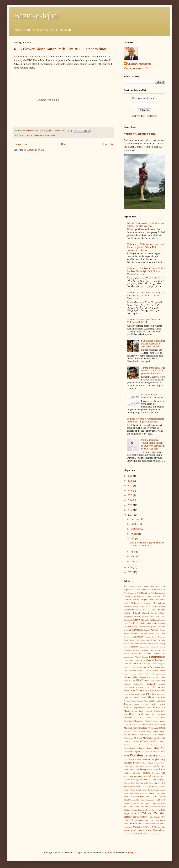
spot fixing (161, 803)
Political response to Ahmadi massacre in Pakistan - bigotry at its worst (146, 420)
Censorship (128, 620)
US (131, 820)
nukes (163, 751)
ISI (147, 694)
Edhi (126, 647)
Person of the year (148, 766)
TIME (143, 817)
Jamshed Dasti (130, 701)
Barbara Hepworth (143, 610)
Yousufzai (128, 834)
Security (152, 793)
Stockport (149, 807)
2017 (130, 486)
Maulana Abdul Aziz (149, 728)
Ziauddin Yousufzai (153, 834)
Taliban (146, 813)
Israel (163, 697)
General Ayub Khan (137, 660)
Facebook (145, 650)
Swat (149, 810)
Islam (153, 694)
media (162, 728)
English (136, 650)
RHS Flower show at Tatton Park (31, 56)
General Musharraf (156, 660)
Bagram (162, 606)
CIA (131, 623)
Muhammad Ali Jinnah (133, 738)
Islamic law (153, 697)
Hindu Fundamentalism (155, 674)
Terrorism (160, 813)
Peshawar (161, 766)
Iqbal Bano (140, 694)
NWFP (127, 756)
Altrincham (136, 603)
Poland (156, 770)
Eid (148, 647)
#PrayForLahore (130, 586)
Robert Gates (129, 790)
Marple (156, 721)
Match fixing (160, 724)
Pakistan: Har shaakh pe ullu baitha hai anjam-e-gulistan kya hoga (146, 225)
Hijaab (141, 674)
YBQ (154, 827)
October (135, 524)
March (134, 556)
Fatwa (135, 653)
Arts (142, 606)
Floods (148, 653)
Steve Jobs (139, 807)
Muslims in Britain (133, 745)
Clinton (162, 623)
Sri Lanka (129, 807)
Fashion (127, 653)
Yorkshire (161, 827)
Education (134, 647)
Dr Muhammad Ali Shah (147, 640)
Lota (135, 718)
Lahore (156, 707)
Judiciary (128, 704)
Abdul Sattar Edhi (157, 586)
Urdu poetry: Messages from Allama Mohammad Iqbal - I (145, 321)
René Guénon (155, 783)
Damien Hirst (154, 633)
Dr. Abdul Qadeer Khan (141, 644)
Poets (150, 770)
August (134, 534)
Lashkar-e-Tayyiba (153, 711)
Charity (137, 620)
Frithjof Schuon (141, 657)
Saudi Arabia (134, 793)
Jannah (140, 701)
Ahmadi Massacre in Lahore (146, 589)
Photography (129, 770)
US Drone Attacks (142, 820)
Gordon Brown (143, 667)
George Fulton (150, 664)
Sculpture (143, 793)
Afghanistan (129, 589)
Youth (135, 834)
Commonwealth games (147, 627)
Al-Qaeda (157, 596)
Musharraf (138, 741)
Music (147, 741)
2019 (130, 481)
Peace (163, 763)
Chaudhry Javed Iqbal (139, 64)
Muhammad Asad (151, 738)
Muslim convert (158, 741)
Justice (154, 704)
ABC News (143, 586)
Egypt (142, 647)
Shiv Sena (140, 800)
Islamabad (128, 697)
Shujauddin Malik (153, 800)
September (136, 529)
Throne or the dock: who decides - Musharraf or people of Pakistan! (153, 371)
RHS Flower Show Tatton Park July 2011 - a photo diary (61, 49)
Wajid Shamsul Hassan (134, 824)
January (135, 561)
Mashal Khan (148, 724)
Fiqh (141, 653)
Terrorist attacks (132, 817)
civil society (153, 623)
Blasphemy (128, 616)
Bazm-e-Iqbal (36, 15)
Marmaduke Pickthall (143, 721)
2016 (130, 491)
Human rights (131, 677)
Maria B (157, 718)
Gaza (126, 660)
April (133, 552)
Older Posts (107, 144)
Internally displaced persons (150, 684)
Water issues (150, 824)
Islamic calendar (139, 697)
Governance (155, 667)
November (136, 519)
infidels (127, 684)
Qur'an (139, 780)
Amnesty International (154, 603)
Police (162, 769)
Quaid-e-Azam (130, 780)
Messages (128, 731)
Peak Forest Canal (131, 766)
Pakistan (136, 755)
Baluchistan (129, 610)
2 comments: (59, 131)
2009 (130, 572)
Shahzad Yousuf (137, 797)
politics (146, 773)
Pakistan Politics (132, 763)
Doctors (133, 640)
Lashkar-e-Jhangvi (138, 711)
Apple (135, 606)
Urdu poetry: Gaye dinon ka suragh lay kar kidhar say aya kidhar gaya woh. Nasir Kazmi (146, 296)
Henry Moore (130, 674)
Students (157, 807)
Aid (160, 589)
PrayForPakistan (130, 776)
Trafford (158, 817)
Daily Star (143, 633)
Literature (128, 718)
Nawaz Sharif (153, 748)
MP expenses (159, 735)
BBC (154, 610)
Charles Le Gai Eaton (149, 620)
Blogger (132, 853)
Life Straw (160, 714)
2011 (130, 515)
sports (142, 803)
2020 (130, 476)
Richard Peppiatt (159, 786)
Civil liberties (140, 623)
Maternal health (131, 728)
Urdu (126, 820)
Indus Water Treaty (158, 681)
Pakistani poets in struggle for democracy (152, 396)
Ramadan (148, 780)
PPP (164, 773)
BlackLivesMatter (158, 613)
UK (164, 817)
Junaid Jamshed (142, 704)
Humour (143, 677)
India (147, 681)
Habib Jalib (141, 670)
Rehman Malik (142, 783)
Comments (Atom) (36, 150)
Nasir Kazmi (150, 745)
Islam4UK (161, 694)
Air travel (134, 593)
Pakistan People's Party (154, 759)
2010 (130, 568)
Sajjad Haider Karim (144, 790)
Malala (140, 718)
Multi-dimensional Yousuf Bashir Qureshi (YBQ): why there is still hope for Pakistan (153, 444)
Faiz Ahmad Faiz (157, 650)
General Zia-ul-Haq (134, 664)
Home (64, 144)
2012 (130, 510)
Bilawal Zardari (141, 613)
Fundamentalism (157, 657)
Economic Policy (158, 644)
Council (147, 630)
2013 (130, 505)
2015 (130, 495)
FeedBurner (151, 116)
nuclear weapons (153, 751)
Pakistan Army (151, 756)
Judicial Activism (157, 701)
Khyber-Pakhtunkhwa (142, 708)
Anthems (127, 606)
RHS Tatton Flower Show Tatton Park (38, 135)
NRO (143, 751)
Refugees (162, 780)
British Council (141, 616)
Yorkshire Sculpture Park (139, 134)
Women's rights (141, 827)
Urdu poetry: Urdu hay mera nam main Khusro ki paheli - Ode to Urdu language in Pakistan (146, 247)
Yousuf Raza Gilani (155, 830)
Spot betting (151, 803)
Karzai (163, 704)
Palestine (145, 763)
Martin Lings (135, 724)
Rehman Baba (130, 783)
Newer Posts (21, 144)
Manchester (148, 718)
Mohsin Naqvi (130, 735)
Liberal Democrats (145, 714)
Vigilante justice (159, 820)
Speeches (135, 803)
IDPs (133, 681)
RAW (155, 780)
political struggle (132, 773)
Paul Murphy (154, 763)
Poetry (143, 769)
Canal (151, 616)
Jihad (146, 701)
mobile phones (159, 731)
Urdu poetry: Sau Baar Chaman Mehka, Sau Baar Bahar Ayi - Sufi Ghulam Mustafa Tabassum (146, 271)
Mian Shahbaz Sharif (142, 731)
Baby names (151, 606)
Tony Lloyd (150, 817)
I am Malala (153, 677)
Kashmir (128, 708)
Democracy (138, 637)
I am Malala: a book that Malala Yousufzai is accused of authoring (153, 344)
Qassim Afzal (145, 776)
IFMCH (140, 680)
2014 (130, 500)
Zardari (141, 834)
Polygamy (156, 773)
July (133, 539)
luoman (111, 853)
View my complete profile (137, 68)
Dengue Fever (151, 637)
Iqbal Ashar (129, 694)
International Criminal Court (137, 687)
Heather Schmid (159, 670)
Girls (133, 667)
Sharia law (151, 796)
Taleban (135, 814)
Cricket (155, 630)
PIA (138, 770)
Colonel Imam (130, 627)
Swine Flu (156, 810)
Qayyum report (159, 776)
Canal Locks (160, 616)
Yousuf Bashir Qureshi (134, 830)
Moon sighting (145, 735)
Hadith (149, 670)
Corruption (137, 630)
